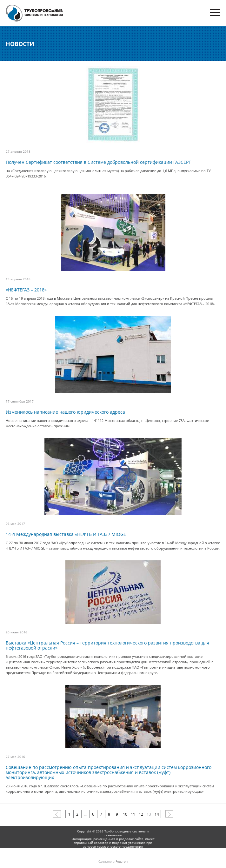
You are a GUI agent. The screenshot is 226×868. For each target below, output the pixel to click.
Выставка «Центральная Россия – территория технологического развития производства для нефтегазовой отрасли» (107, 645)
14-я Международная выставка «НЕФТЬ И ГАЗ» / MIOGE (66, 534)
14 (157, 814)
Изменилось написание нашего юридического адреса (65, 412)
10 (125, 814)
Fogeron (122, 861)
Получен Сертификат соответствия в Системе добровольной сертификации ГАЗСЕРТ (98, 162)
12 (141, 814)
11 (133, 814)
